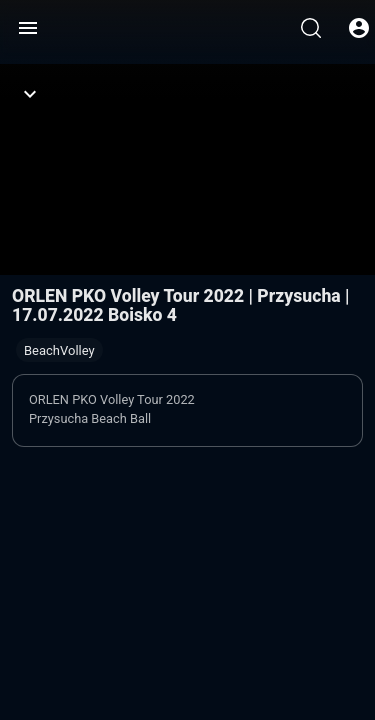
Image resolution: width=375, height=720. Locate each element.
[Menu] (28, 28)
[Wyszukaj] (311, 28)
